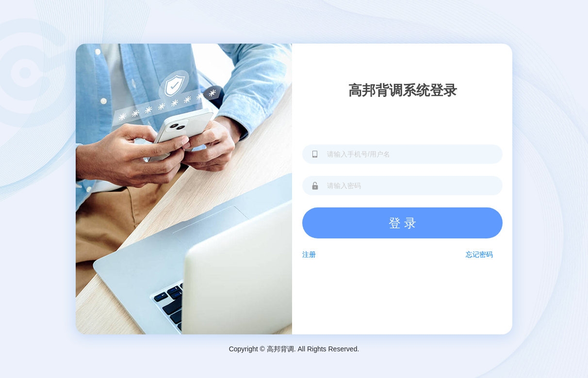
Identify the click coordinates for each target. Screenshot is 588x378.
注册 (309, 254)
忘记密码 (479, 254)
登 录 (402, 223)
